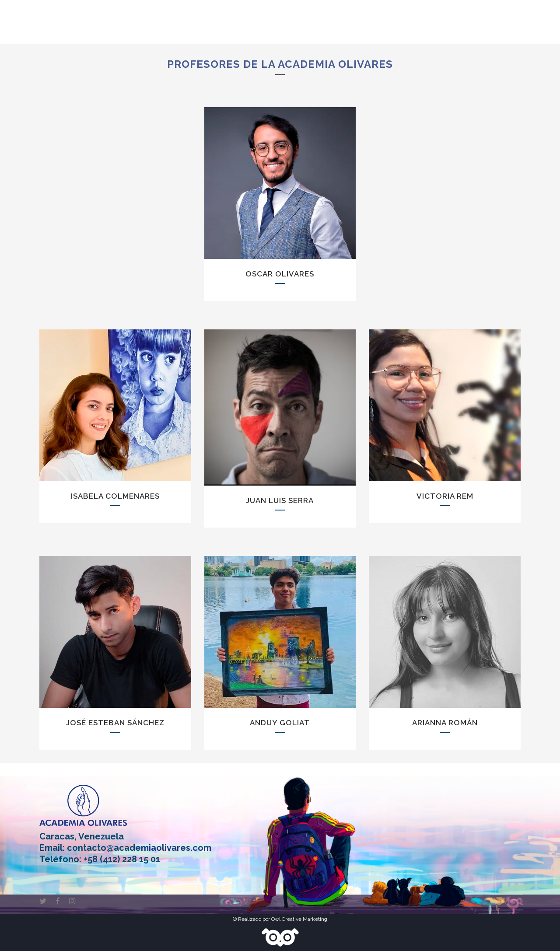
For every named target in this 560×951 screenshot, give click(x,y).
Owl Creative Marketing (299, 919)
